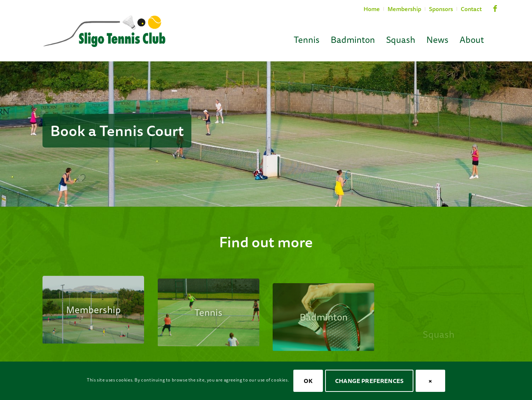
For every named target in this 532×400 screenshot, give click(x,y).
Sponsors (441, 9)
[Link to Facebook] (495, 12)
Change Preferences (369, 381)
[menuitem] (372, 9)
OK (308, 381)
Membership (404, 9)
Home (372, 9)
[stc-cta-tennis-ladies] (209, 323)
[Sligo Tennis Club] (104, 32)
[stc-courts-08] (93, 316)
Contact (471, 9)
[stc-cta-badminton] (323, 338)
